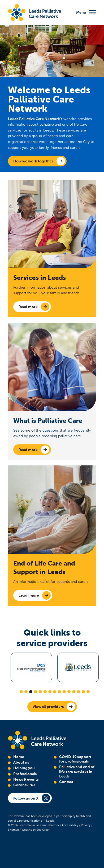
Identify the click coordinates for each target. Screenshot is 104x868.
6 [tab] (45, 692)
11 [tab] (69, 692)
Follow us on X (26, 798)
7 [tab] (50, 692)
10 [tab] (64, 692)
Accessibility (70, 825)
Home (19, 757)
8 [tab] (55, 692)
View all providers (48, 707)
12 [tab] (74, 692)
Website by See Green (36, 830)
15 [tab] (88, 692)
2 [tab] (26, 692)
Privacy (86, 825)
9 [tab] (59, 692)
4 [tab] (36, 692)
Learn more (29, 595)
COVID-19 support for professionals (75, 759)
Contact (66, 782)
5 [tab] (40, 692)
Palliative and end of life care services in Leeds (77, 771)
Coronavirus (24, 785)
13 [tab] (79, 692)
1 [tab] (21, 692)
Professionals (25, 774)
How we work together (33, 161)
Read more (28, 307)
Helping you (24, 768)
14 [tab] (83, 692)
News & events (26, 779)
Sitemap (13, 830)
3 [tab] (31, 692)
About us (21, 762)
